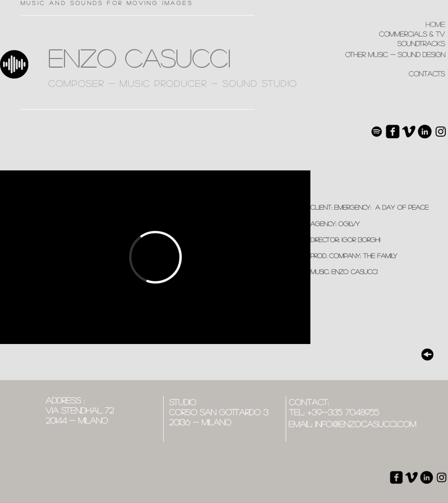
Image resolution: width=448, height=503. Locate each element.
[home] (400, 24)
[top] (427, 355)
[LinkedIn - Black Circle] (425, 132)
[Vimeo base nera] (409, 132)
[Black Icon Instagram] (441, 132)
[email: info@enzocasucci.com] (352, 424)
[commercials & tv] (397, 34)
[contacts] (397, 74)
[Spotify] (377, 132)
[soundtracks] (397, 44)
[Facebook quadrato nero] (393, 132)
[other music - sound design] (372, 55)
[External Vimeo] (155, 257)
